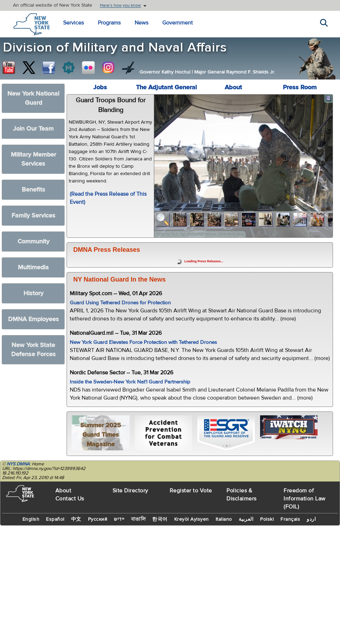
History (33, 293)
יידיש (119, 519)
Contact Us (70, 499)
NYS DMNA (18, 464)
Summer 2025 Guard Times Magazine (101, 435)
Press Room (300, 87)
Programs (109, 23)
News (141, 23)
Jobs (100, 87)
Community (33, 241)
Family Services (33, 216)
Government (178, 23)
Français (290, 519)
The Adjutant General (166, 87)
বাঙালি (138, 519)
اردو (311, 519)
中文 (76, 519)
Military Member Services (33, 159)
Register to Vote (191, 491)
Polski (267, 519)
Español (55, 519)
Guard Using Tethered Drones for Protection (120, 303)
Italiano (224, 519)
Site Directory (130, 491)
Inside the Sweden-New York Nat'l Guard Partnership (130, 382)
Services (73, 23)
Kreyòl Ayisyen (192, 519)
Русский (98, 519)
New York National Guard (33, 98)
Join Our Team (33, 129)
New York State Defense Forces (33, 350)
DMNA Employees (33, 319)
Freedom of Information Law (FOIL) (305, 499)
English (31, 519)
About (233, 87)
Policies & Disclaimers (242, 495)
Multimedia (33, 267)
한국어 (160, 519)
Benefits (33, 190)
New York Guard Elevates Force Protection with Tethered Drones (143, 342)
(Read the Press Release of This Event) (108, 198)
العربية (246, 519)
